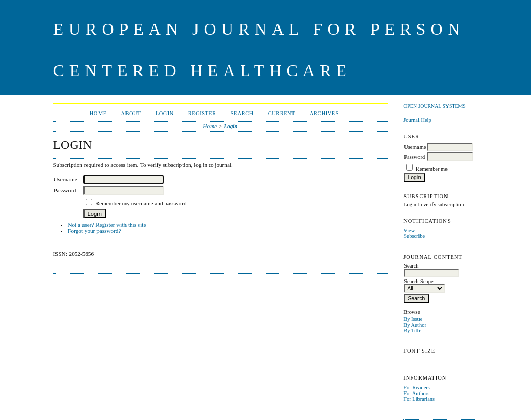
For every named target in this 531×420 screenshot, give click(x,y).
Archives (324, 113)
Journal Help (417, 120)
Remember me (432, 169)
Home (98, 113)
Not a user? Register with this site (107, 225)
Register (202, 113)
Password (414, 157)
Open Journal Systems (435, 106)
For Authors (416, 393)
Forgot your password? (94, 231)
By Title (412, 331)
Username (415, 147)
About (131, 113)
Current (282, 113)
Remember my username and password (141, 203)
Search (242, 113)
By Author (415, 325)
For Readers (417, 388)
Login (165, 113)
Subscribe (414, 236)
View (409, 230)
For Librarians (419, 399)
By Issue (413, 319)
